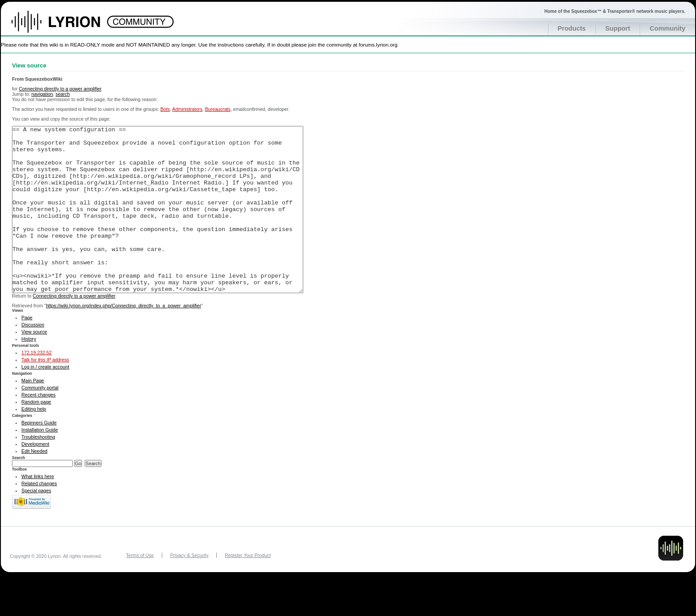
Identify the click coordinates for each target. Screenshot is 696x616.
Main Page (33, 414)
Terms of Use (140, 589)
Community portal (40, 421)
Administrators (187, 109)
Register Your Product (248, 589)
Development (35, 477)
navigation (42, 94)
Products (572, 28)
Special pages (36, 524)
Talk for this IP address (45, 393)
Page (27, 351)
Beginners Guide (39, 456)
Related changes (39, 517)
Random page (36, 435)
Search (19, 491)
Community (667, 28)
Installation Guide (39, 463)
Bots (165, 109)
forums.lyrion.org (378, 45)
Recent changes (38, 428)
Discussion (33, 358)
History (29, 372)
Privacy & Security (189, 589)
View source (34, 365)
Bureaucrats (217, 109)
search (63, 94)
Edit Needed (34, 484)
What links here (37, 510)
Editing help (34, 442)
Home (65, 26)
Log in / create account (45, 400)
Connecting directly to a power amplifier (60, 89)
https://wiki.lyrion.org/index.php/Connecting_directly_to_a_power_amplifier (124, 339)
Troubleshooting (38, 470)
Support (618, 28)
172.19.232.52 (36, 386)
